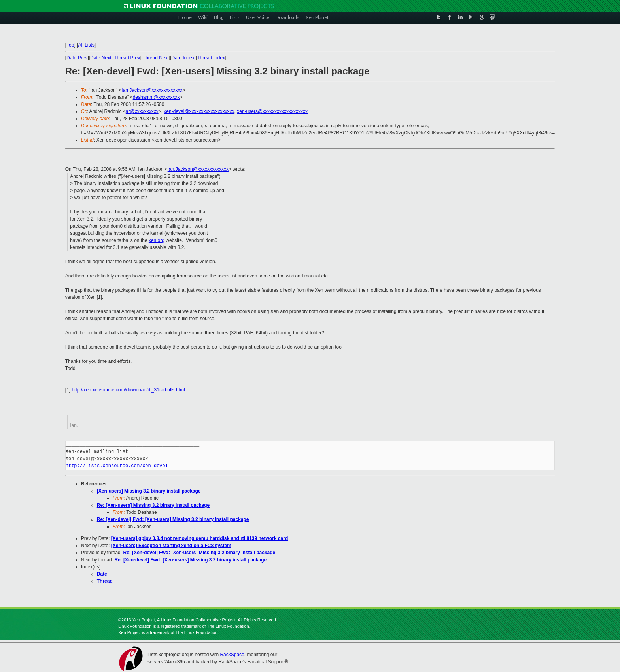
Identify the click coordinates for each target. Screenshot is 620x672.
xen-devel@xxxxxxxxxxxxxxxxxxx (199, 111)
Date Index (183, 58)
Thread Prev (127, 58)
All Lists (86, 45)
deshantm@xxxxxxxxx (156, 97)
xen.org (157, 240)
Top (70, 45)
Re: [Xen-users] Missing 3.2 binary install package (153, 505)
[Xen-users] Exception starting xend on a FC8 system (171, 546)
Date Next (101, 58)
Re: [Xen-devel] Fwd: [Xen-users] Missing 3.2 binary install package (173, 519)
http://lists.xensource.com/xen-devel (117, 466)
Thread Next (156, 58)
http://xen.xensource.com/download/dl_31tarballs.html (128, 390)
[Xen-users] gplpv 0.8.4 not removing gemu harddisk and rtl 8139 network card (199, 538)
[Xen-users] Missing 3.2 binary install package (149, 491)
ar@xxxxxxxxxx (142, 111)
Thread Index (211, 58)
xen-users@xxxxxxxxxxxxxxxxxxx (272, 111)
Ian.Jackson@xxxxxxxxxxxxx (152, 90)
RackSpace (232, 655)
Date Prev (77, 58)
